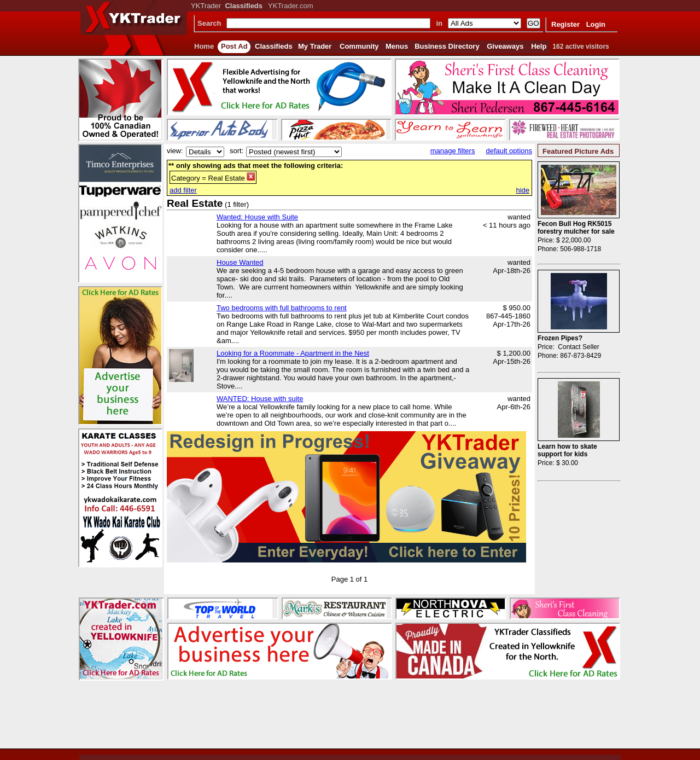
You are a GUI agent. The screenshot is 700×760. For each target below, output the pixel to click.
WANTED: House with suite (260, 399)
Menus (397, 46)
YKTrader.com (291, 6)
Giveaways (505, 46)
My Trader (315, 46)
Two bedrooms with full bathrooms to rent (282, 308)
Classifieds (274, 46)
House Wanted (240, 262)
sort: (237, 151)
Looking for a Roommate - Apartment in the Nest (293, 353)
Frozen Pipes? (560, 338)
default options (509, 151)
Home (204, 46)
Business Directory (447, 46)
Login (596, 24)
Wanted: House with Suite (257, 217)
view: (175, 151)
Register (565, 24)
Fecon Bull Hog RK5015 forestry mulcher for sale (576, 228)
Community (359, 46)
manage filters (453, 151)
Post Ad (234, 46)
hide (523, 190)
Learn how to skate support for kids (567, 450)
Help (539, 46)
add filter (183, 190)
